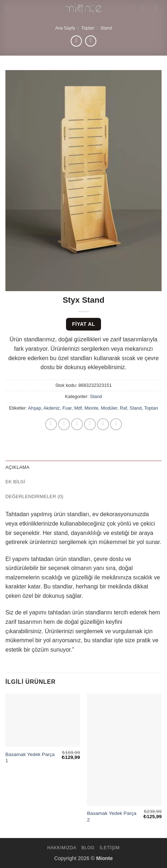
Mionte (91, 408)
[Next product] (76, 41)
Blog (88, 848)
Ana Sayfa (65, 28)
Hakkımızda (62, 848)
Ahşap (35, 408)
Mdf (78, 408)
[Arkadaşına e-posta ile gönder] (90, 424)
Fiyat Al (84, 324)
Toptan (88, 28)
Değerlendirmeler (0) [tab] (34, 496)
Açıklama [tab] (17, 467)
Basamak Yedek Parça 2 (112, 817)
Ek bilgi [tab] (15, 482)
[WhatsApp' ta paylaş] (51, 424)
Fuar (67, 408)
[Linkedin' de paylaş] (116, 424)
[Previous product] (91, 41)
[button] (10, 9)
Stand (106, 28)
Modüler (109, 408)
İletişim (110, 848)
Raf (123, 408)
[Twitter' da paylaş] (77, 424)
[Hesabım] (146, 8)
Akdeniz (52, 408)
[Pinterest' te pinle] (103, 424)
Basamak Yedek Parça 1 (30, 758)
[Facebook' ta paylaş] (64, 424)
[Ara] (134, 8)
